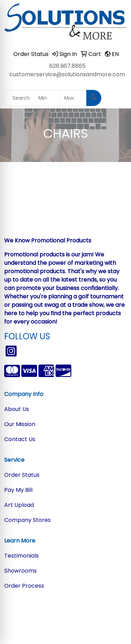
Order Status (22, 475)
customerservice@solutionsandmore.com (67, 74)
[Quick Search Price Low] (48, 98)
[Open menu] (117, 98)
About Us (17, 409)
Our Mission (20, 424)
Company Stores (27, 520)
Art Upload (19, 505)
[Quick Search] (19, 98)
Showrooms (20, 571)
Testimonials (21, 556)
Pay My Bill (18, 490)
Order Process (24, 586)
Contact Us (20, 439)
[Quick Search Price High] (74, 98)
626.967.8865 (67, 66)
